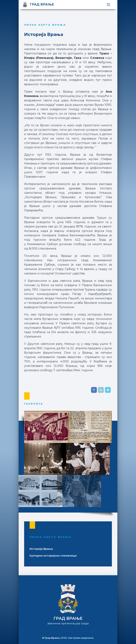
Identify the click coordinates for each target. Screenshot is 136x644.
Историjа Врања (41, 549)
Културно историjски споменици (53, 556)
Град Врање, (53, 638)
